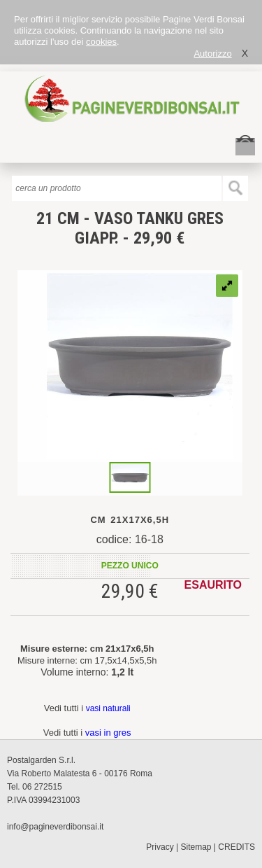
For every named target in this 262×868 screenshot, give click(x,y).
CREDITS (236, 847)
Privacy (160, 847)
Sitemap (196, 847)
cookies (101, 42)
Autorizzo (212, 54)
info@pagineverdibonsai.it (55, 827)
